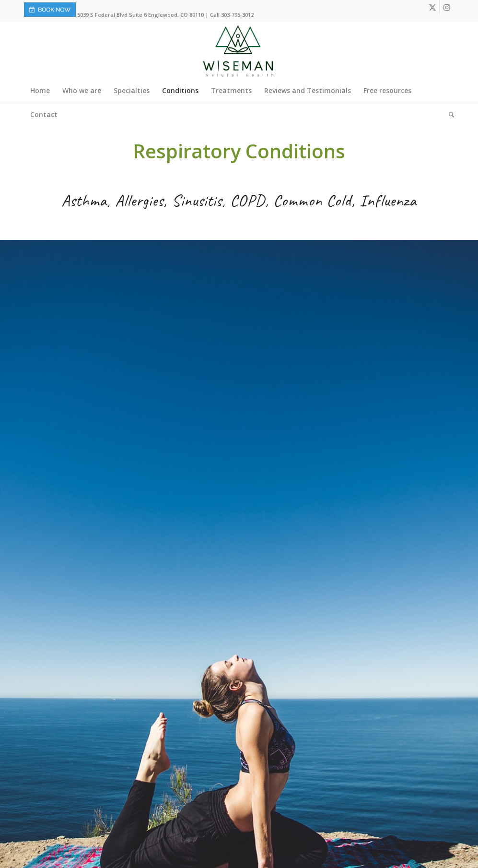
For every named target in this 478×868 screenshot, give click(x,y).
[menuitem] (40, 91)
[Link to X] (432, 7)
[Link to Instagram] (447, 7)
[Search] (448, 115)
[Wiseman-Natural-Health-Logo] (239, 50)
